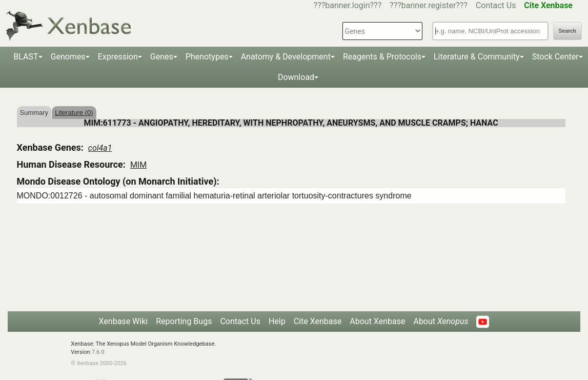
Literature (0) (74, 113)
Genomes (68, 57)
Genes (162, 57)
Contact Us (496, 5)
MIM (138, 165)
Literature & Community (477, 57)
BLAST (26, 57)
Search (567, 31)
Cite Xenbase (318, 321)
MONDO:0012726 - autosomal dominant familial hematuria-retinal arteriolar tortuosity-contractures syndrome (214, 196)
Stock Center (555, 57)
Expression (118, 57)
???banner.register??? (429, 5)
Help (277, 321)
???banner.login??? (348, 5)
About (441, 321)
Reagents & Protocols (382, 57)
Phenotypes (207, 57)
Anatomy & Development (286, 57)
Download (296, 77)
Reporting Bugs (184, 321)
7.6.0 (98, 352)
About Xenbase (377, 321)
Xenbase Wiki (124, 321)
